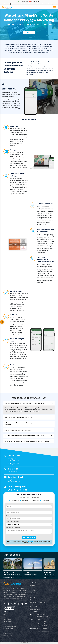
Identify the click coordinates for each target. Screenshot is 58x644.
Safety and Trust (35, 609)
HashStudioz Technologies (34, 643)
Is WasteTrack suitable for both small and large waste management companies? (29, 424)
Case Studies (7, 619)
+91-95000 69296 (13, 462)
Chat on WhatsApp (42, 628)
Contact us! (29, 32)
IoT (19, 4)
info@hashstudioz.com (15, 480)
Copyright (33, 604)
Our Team (33, 588)
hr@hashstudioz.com (14, 482)
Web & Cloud (7, 4)
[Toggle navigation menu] (54, 7)
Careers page (30, 541)
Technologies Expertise (10, 626)
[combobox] (9, 519)
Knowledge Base (8, 633)
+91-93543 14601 (13, 472)
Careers (32, 590)
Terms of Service (35, 600)
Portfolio (6, 617)
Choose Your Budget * (12, 522)
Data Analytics (32, 4)
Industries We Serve (9, 629)
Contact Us (33, 593)
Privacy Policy (34, 597)
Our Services (7, 624)
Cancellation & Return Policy (38, 602)
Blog (52, 4)
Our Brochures (7, 622)
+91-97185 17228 (23, 1)
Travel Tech (24, 4)
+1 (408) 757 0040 (13, 460)
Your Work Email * (11, 510)
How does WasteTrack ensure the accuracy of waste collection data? (29, 403)
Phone (8, 516)
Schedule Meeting (35, 595)
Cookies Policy (34, 607)
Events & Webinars (9, 631)
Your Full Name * (11, 504)
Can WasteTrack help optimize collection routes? (29, 417)
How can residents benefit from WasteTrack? (29, 430)
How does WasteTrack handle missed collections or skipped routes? (29, 436)
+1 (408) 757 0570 (35, 1)
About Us (33, 586)
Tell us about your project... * (15, 528)
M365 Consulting (41, 4)
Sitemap (6, 638)
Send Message (29, 537)
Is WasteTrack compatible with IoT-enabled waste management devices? (29, 441)
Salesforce (14, 4)
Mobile (48, 4)
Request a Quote (8, 636)
